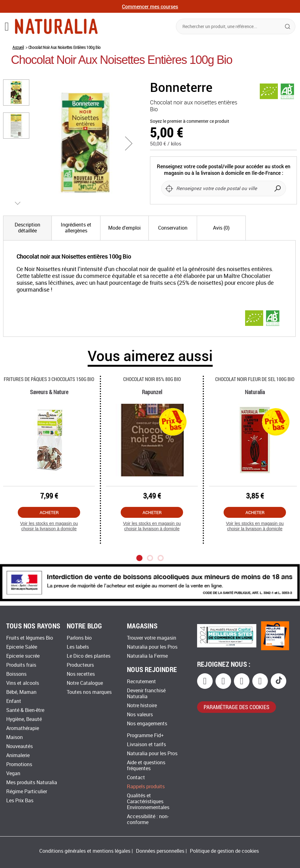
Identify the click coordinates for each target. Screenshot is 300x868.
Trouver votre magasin (152, 638)
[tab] (27, 228)
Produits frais (21, 665)
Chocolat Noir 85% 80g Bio (152, 379)
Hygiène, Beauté (24, 719)
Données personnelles (160, 851)
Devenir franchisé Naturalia (146, 694)
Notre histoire (142, 706)
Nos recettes (81, 674)
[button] (129, 143)
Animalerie (18, 755)
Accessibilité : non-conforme (148, 819)
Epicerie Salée (22, 647)
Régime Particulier (27, 792)
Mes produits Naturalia (32, 782)
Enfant (14, 701)
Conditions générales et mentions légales (85, 851)
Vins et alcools (23, 683)
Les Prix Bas (20, 801)
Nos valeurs (140, 715)
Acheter (49, 512)
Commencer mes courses (150, 6)
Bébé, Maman (21, 692)
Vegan (13, 773)
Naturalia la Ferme (147, 656)
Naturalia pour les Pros (152, 647)
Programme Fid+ (145, 735)
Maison (15, 737)
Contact (136, 777)
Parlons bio (79, 638)
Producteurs (80, 665)
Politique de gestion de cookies (224, 851)
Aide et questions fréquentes (146, 765)
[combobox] (236, 26)
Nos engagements (147, 724)
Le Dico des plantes (89, 656)
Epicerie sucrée (23, 656)
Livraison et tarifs (146, 744)
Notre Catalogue (85, 683)
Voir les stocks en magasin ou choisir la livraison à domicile (49, 526)
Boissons (16, 674)
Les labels (78, 647)
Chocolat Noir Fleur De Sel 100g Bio (255, 379)
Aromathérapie (23, 728)
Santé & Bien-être (25, 710)
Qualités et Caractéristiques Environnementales (148, 801)
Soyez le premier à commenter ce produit (190, 121)
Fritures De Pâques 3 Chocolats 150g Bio (49, 379)
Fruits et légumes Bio (30, 638)
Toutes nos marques (89, 692)
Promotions (19, 764)
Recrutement (141, 682)
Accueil (18, 47)
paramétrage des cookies (237, 707)
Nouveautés (19, 746)
